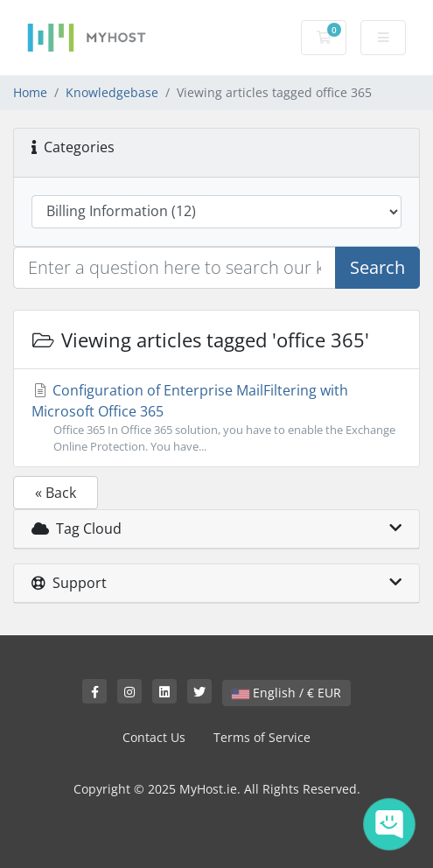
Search (377, 267)
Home (30, 92)
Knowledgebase (112, 92)
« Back (56, 493)
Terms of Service (262, 737)
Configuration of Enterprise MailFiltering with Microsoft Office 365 (216, 418)
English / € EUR (286, 693)
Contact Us (154, 737)
